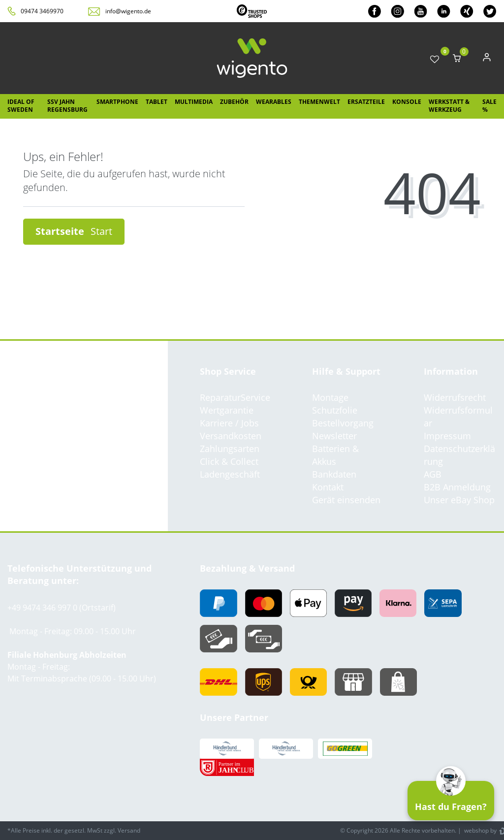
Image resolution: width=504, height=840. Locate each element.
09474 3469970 (42, 11)
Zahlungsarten (230, 449)
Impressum (447, 436)
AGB (433, 474)
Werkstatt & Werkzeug (449, 106)
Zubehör (234, 102)
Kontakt (328, 487)
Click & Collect (229, 461)
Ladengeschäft (230, 474)
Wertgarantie (227, 410)
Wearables (274, 102)
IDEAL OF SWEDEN (21, 106)
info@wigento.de (128, 11)
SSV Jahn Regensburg (67, 106)
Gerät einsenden (346, 500)
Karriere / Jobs (229, 423)
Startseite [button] (74, 231)
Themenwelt (319, 102)
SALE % (489, 106)
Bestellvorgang (343, 423)
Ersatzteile (366, 102)
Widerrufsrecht (455, 397)
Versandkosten (231, 436)
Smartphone (117, 102)
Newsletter (334, 436)
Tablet (157, 102)
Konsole (407, 102)
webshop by (480, 830)
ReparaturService (235, 397)
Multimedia (194, 102)
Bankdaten (334, 474)
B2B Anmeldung (457, 487)
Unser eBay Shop (459, 500)
